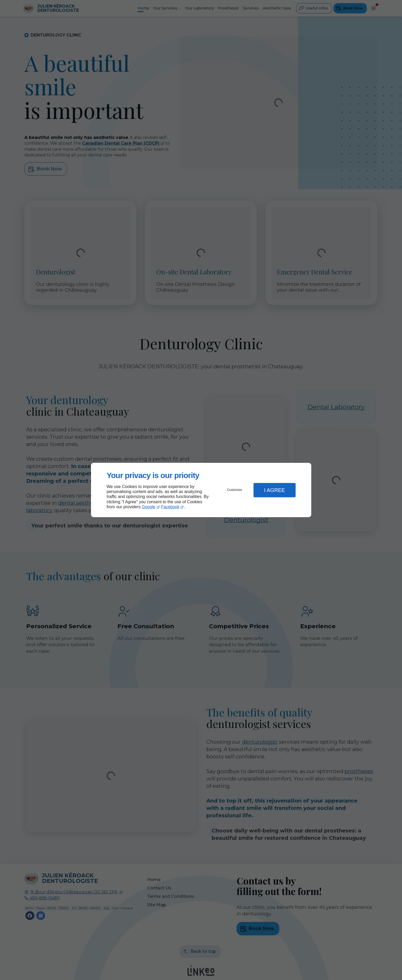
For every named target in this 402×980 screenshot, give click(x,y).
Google (149, 507)
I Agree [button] (275, 490)
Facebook (170, 507)
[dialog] (201, 490)
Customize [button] (235, 490)
